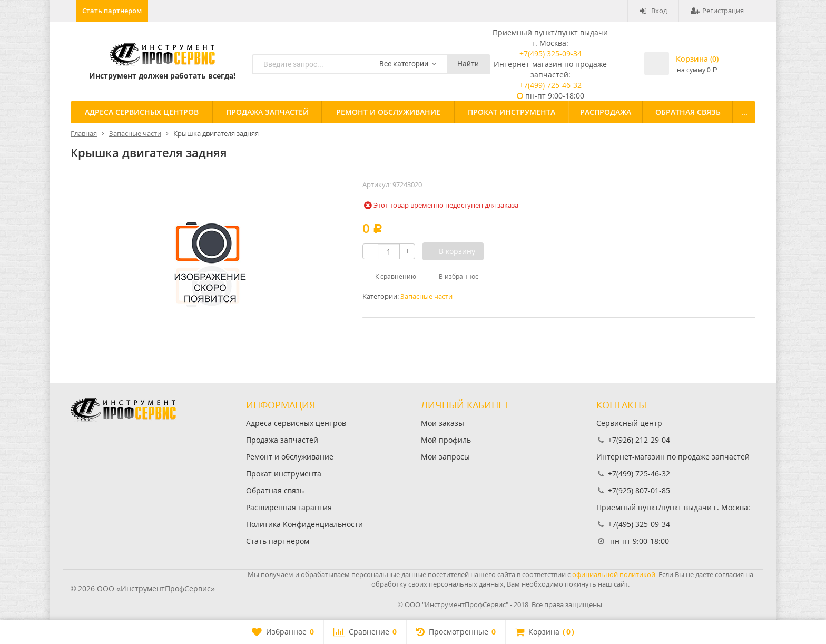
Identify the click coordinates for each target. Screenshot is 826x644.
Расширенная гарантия (289, 507)
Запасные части (426, 296)
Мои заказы (442, 423)
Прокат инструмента (512, 112)
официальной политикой (614, 574)
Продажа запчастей (267, 112)
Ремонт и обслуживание (388, 112)
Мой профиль (446, 440)
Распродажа (606, 112)
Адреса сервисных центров (142, 112)
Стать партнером (112, 11)
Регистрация (717, 11)
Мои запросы (445, 457)
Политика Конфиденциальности (304, 524)
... (744, 112)
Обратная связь (688, 112)
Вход (653, 11)
